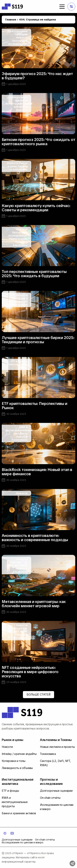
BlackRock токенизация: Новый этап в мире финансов (37, 472)
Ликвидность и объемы (17, 768)
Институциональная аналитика (19, 105)
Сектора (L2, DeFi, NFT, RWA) (18, 564)
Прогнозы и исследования (18, 42)
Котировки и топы (14, 761)
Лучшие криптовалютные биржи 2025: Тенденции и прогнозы (38, 340)
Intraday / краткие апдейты (19, 754)
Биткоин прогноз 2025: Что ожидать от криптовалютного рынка (38, 142)
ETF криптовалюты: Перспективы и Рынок (35, 406)
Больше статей (38, 695)
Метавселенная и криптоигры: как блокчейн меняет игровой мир (34, 604)
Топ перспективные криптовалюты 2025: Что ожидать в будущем (34, 274)
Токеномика (19, 440)
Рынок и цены (18, 239)
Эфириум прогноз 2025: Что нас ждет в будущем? (37, 76)
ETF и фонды (19, 361)
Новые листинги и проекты (57, 747)
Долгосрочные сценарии (17, 33)
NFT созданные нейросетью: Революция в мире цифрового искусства (30, 672)
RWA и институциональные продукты (19, 430)
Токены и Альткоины (19, 168)
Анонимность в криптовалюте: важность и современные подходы (35, 538)
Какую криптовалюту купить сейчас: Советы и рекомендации (36, 208)
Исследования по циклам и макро (23, 842)
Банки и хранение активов (19, 813)
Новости (22, 38)
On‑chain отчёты (50, 798)
